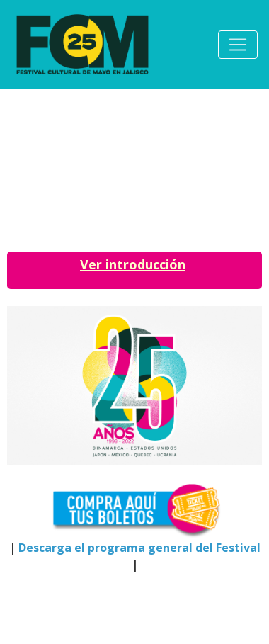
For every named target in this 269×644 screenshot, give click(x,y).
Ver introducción (133, 264)
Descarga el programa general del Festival (139, 548)
